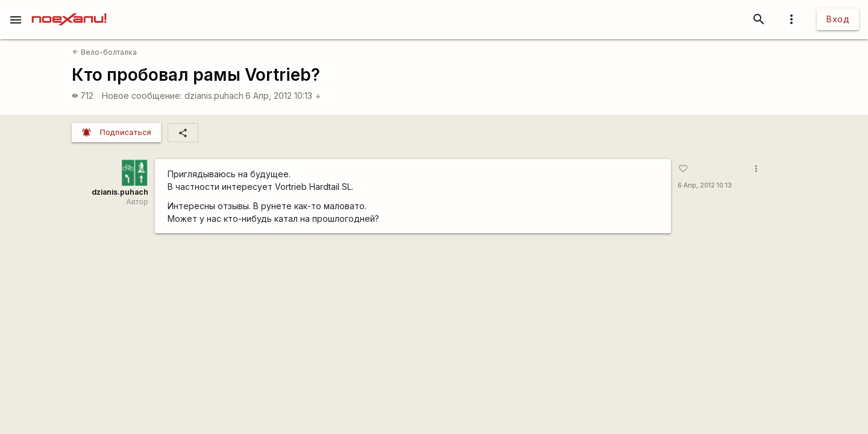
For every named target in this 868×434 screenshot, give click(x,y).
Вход (838, 19)
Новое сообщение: (142, 96)
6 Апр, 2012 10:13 (283, 96)
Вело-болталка (105, 52)
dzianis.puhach (214, 96)
